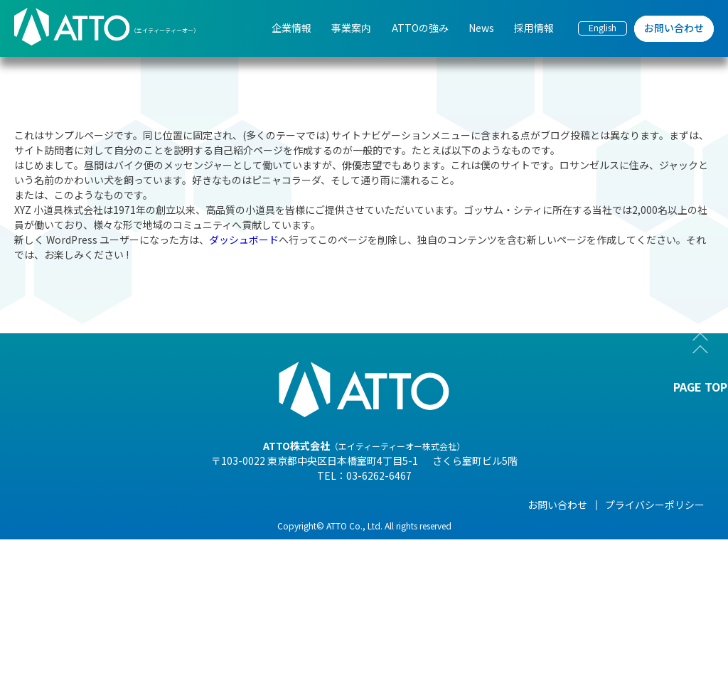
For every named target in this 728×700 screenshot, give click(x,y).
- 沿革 (107, 645)
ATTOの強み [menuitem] (420, 28)
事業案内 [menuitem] (351, 28)
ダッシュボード (244, 239)
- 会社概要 (117, 546)
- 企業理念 (117, 586)
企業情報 (114, 505)
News (440, 505)
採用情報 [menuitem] (534, 28)
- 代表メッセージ (132, 526)
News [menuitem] (481, 28)
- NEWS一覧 (453, 526)
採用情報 (557, 505)
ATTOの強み (344, 505)
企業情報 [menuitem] (291, 28)
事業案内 (225, 505)
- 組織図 (112, 566)
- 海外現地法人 (127, 605)
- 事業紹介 (117, 625)
